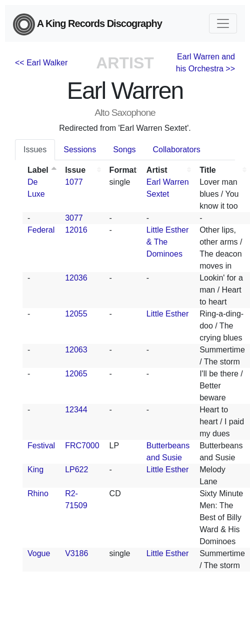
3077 (74, 218)
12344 (76, 410)
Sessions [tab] (80, 150)
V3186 (76, 553)
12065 (76, 374)
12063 (76, 350)
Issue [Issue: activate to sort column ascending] (75, 170)
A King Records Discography (87, 24)
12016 (76, 230)
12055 (76, 314)
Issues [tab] (35, 150)
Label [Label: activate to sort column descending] (38, 170)
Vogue (39, 553)
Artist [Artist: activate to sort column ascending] (157, 170)
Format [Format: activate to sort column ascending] (123, 170)
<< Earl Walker (41, 63)
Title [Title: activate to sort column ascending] (208, 170)
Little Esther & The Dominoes (167, 242)
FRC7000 (82, 446)
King (35, 470)
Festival (41, 446)
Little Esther (167, 314)
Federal (41, 230)
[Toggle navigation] (223, 23)
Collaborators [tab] (177, 150)
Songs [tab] (124, 150)
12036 (76, 278)
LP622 (76, 470)
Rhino (38, 493)
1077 (74, 182)
